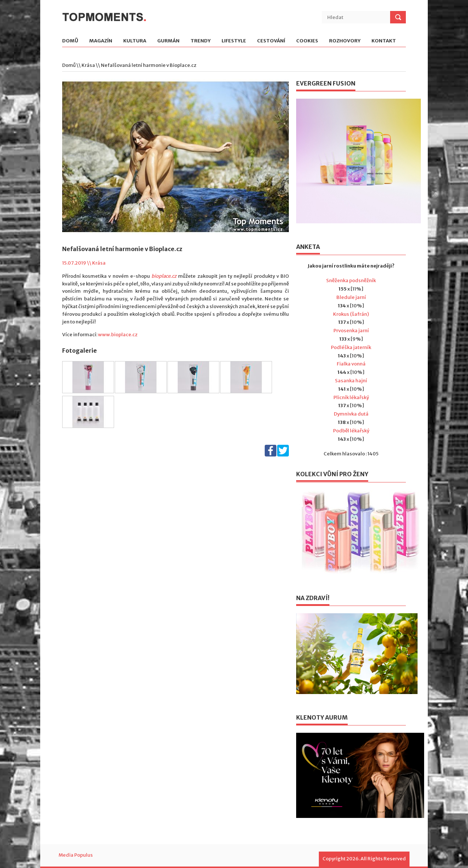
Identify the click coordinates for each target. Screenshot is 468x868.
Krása (88, 65)
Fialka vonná (351, 364)
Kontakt (384, 41)
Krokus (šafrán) (351, 314)
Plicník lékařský (351, 397)
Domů (70, 41)
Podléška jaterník (351, 347)
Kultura (135, 41)
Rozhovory (345, 41)
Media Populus (76, 855)
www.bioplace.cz (118, 335)
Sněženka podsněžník (351, 281)
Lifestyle (234, 41)
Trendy (201, 41)
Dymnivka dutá (351, 414)
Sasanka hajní (351, 381)
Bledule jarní (351, 297)
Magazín (101, 41)
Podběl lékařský (351, 431)
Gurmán (168, 41)
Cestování (271, 41)
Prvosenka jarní (351, 331)
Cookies (307, 41)
